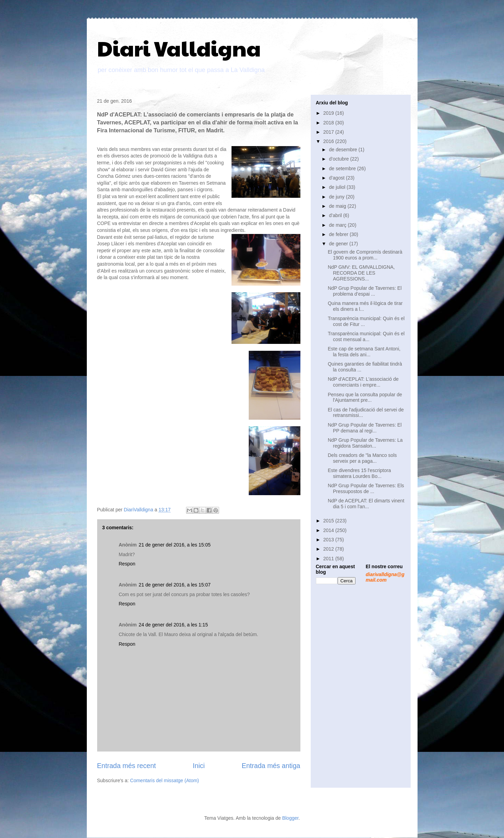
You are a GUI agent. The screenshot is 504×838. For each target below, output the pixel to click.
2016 (329, 141)
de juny (337, 197)
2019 (329, 113)
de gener (339, 244)
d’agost (337, 178)
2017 (329, 132)
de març (338, 225)
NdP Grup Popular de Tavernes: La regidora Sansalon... (365, 443)
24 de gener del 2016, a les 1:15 (173, 625)
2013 (329, 540)
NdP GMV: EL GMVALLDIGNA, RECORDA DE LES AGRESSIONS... (361, 273)
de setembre (343, 168)
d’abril (336, 215)
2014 (329, 530)
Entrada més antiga (271, 766)
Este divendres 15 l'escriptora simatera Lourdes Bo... (359, 473)
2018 (329, 123)
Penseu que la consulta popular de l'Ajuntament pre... (365, 397)
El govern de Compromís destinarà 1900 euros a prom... (365, 255)
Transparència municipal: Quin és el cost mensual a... (366, 336)
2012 (329, 549)
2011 (329, 559)
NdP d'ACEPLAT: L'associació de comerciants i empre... (363, 382)
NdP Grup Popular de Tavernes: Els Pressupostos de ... (366, 488)
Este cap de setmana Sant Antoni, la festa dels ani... (364, 352)
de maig (338, 206)
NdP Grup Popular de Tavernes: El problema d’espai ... (364, 291)
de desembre (344, 150)
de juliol (338, 187)
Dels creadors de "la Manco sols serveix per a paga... (362, 458)
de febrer (339, 234)
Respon (127, 564)
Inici (199, 766)
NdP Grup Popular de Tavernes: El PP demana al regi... (364, 428)
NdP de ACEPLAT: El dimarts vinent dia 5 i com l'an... (366, 504)
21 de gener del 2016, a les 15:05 (175, 545)
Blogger (290, 818)
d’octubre (340, 159)
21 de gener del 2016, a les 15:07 (175, 585)
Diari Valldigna (179, 48)
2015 (329, 521)
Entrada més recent (127, 766)
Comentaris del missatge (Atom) (165, 780)
